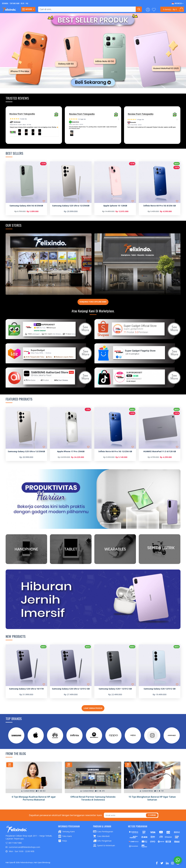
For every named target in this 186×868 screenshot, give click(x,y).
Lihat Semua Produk (93, 708)
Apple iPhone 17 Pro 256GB (71, 451)
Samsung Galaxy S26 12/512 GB (160, 689)
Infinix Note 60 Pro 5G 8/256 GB (160, 206)
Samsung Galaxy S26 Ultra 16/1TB (26, 689)
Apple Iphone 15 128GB (115, 206)
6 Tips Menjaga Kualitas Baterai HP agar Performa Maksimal (34, 798)
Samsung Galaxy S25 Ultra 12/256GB (71, 206)
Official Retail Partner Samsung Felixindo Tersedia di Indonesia (93, 798)
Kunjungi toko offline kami (93, 302)
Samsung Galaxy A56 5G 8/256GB (26, 206)
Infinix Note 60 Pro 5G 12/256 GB (115, 451)
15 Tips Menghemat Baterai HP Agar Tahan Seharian (152, 798)
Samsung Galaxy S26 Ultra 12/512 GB (71, 689)
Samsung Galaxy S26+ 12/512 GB (115, 689)
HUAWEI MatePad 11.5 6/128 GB (160, 451)
